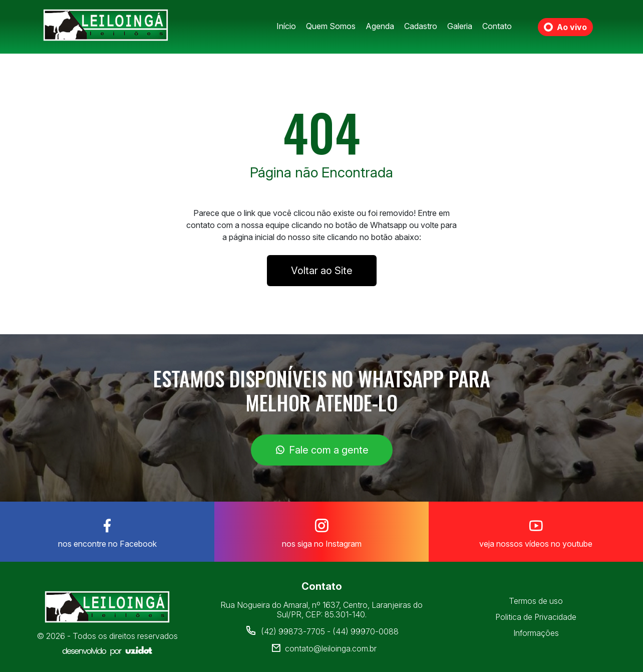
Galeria (460, 26)
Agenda (380, 26)
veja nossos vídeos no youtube (536, 531)
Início (286, 26)
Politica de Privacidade (536, 617)
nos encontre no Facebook (107, 531)
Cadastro (421, 26)
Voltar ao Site (322, 271)
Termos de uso (536, 601)
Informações (536, 633)
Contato (497, 26)
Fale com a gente (322, 450)
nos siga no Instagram (321, 531)
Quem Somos (331, 26)
